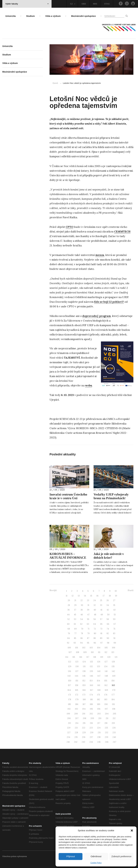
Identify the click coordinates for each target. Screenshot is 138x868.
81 (101, 633)
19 (116, 596)
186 (77, 704)
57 (101, 619)
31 (88, 605)
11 (67, 596)
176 (106, 695)
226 (114, 728)
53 (75, 619)
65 (101, 624)
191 (113, 704)
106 (114, 648)
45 (75, 615)
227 (69, 733)
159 (84, 685)
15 (91, 596)
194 (84, 709)
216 (91, 723)
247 (114, 742)
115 (74, 657)
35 (114, 605)
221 (76, 728)
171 (70, 695)
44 (68, 615)
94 (81, 643)
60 (68, 624)
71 (88, 629)
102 (84, 648)
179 (77, 700)
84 (69, 638)
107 (70, 652)
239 (106, 737)
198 (114, 709)
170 (114, 690)
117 (88, 657)
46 (82, 615)
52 (69, 619)
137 (77, 671)
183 (106, 700)
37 (75, 610)
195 (91, 709)
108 (78, 652)
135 (113, 666)
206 (69, 718)
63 (88, 624)
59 (114, 619)
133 (99, 666)
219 (113, 723)
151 (77, 681)
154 (98, 681)
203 (99, 714)
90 (108, 638)
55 (88, 619)
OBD (84, 4)
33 (101, 605)
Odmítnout (96, 856)
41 (101, 610)
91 (114, 638)
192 (69, 709)
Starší (131, 590)
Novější (53, 590)
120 (109, 657)
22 (82, 600)
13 (79, 596)
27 (114, 600)
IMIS (95, 4)
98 (108, 643)
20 (69, 600)
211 (107, 718)
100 (69, 648)
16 (97, 596)
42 (108, 610)
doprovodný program (97, 316)
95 (88, 643)
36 (69, 610)
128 (113, 662)
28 (69, 605)
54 (82, 619)
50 (108, 615)
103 (91, 648)
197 (106, 709)
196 (99, 709)
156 (113, 681)
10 (116, 591)
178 (70, 700)
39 (88, 610)
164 (69, 690)
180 (84, 700)
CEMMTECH (122, 232)
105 (106, 648)
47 (88, 615)
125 (91, 662)
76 (69, 633)
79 (88, 633)
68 (69, 629)
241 (68, 742)
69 (75, 629)
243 (83, 742)
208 (84, 718)
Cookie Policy (96, 863)
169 (106, 690)
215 (84, 723)
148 (106, 676)
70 (82, 629)
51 (115, 615)
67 (115, 624)
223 (91, 728)
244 (91, 742)
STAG (107, 4)
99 (115, 643)
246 (107, 742)
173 (84, 695)
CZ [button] (73, 4)
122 (70, 662)
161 (99, 685)
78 (82, 633)
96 (95, 643)
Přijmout (71, 856)
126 (99, 662)
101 (77, 648)
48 (95, 615)
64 (95, 624)
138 (84, 671)
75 (114, 629)
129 (70, 666)
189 (99, 704)
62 (81, 624)
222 (84, 728)
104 (99, 648)
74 (108, 629)
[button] (132, 830)
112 (106, 652)
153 (91, 681)
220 (69, 728)
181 (91, 700)
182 (99, 700)
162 (106, 685)
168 (99, 690)
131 (84, 666)
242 (76, 742)
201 (84, 714)
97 (101, 643)
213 (69, 723)
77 (75, 633)
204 (107, 714)
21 (75, 600)
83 (114, 633)
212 (114, 718)
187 (84, 704)
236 (84, 737)
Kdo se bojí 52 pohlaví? (109, 302)
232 (107, 733)
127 (106, 662)
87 (88, 638)
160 (91, 685)
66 (108, 624)
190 (106, 704)
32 (95, 605)
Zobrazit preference (121, 856)
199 (68, 714)
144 (77, 676)
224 (99, 728)
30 (82, 605)
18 (110, 596)
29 (75, 605)
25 (101, 600)
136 (70, 671)
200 (76, 714)
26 (108, 600)
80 (95, 633)
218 (106, 723)
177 (113, 695)
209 (92, 718)
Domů (55, 83)
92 (68, 643)
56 (95, 619)
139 (91, 671)
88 (95, 638)
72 (95, 629)
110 (92, 652)
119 (102, 657)
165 (77, 690)
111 (99, 652)
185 (69, 704)
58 (108, 619)
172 (77, 695)
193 (76, 709)
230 (92, 733)
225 (106, 728)
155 (106, 681)
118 (95, 657)
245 (99, 742)
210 (100, 718)
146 (91, 676)
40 (95, 610)
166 (84, 690)
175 (99, 695)
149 (114, 676)
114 (67, 657)
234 (68, 737)
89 (101, 638)
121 (116, 657)
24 (95, 600)
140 (99, 671)
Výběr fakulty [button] (27, 4)
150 (70, 681)
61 (75, 624)
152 (84, 681)
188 (91, 704)
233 (114, 733)
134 (106, 666)
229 (84, 733)
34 (108, 605)
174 (91, 695)
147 (99, 676)
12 (73, 596)
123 (77, 662)
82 (108, 633)
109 (85, 652)
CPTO (69, 227)
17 (104, 596)
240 (114, 737)
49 (102, 615)
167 (92, 690)
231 (99, 733)
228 (76, 733)
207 (77, 718)
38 (82, 610)
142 (113, 671)
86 (82, 638)
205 (114, 714)
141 (106, 671)
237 (91, 737)
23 (88, 600)
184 (113, 700)
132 (91, 666)
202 (91, 714)
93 (75, 643)
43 (114, 610)
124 (84, 662)
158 (77, 685)
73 (101, 629)
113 (113, 652)
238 (99, 737)
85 (75, 638)
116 (81, 657)
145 (84, 676)
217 (99, 723)
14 (85, 596)
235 (76, 737)
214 (77, 723)
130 (77, 666)
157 (69, 685)
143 (69, 676)
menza (100, 255)
